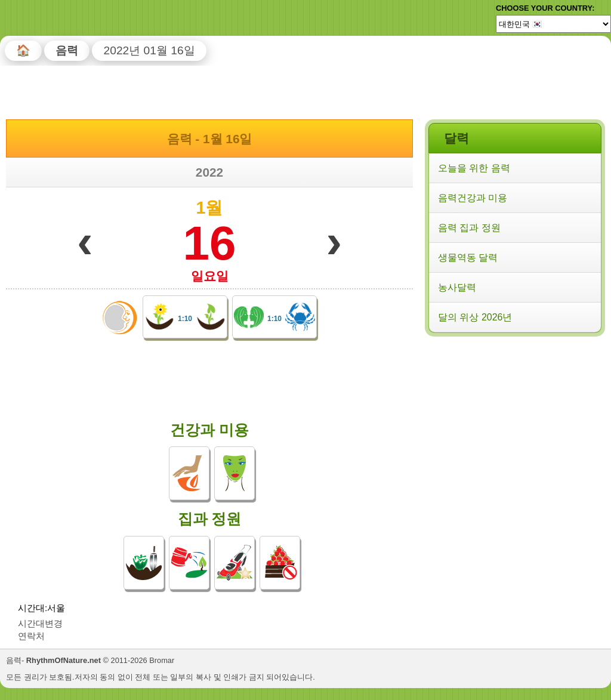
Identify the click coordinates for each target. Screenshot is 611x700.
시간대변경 (40, 623)
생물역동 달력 (468, 258)
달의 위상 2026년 (475, 317)
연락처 (31, 636)
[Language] (553, 24)
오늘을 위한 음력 (474, 168)
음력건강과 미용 (473, 198)
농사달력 (457, 287)
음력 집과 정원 (469, 228)
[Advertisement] (514, 417)
